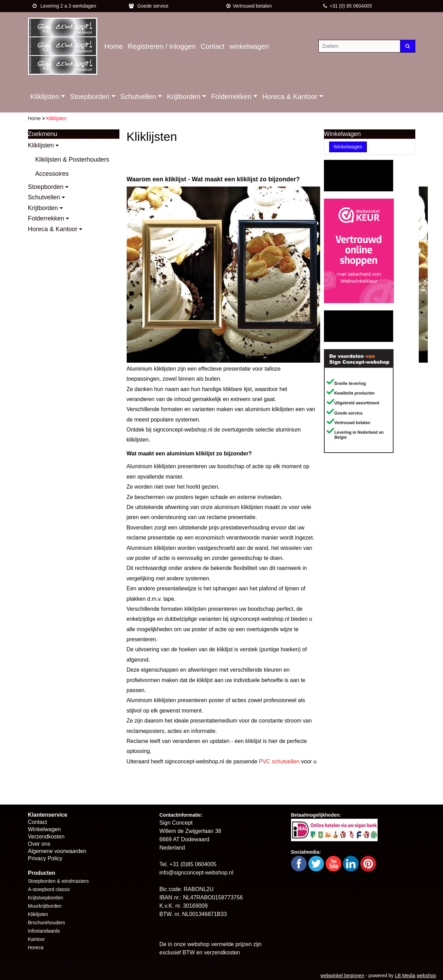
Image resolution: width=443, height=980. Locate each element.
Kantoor (37, 939)
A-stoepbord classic (49, 889)
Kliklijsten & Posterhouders (72, 160)
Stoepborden (90, 97)
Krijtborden (184, 97)
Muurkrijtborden (45, 906)
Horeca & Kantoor (290, 97)
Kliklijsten (45, 97)
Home (114, 46)
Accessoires (52, 174)
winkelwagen (249, 46)
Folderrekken (231, 97)
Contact (213, 46)
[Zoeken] (359, 46)
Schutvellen (138, 97)
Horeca (36, 947)
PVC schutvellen (279, 761)
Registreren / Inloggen (162, 46)
